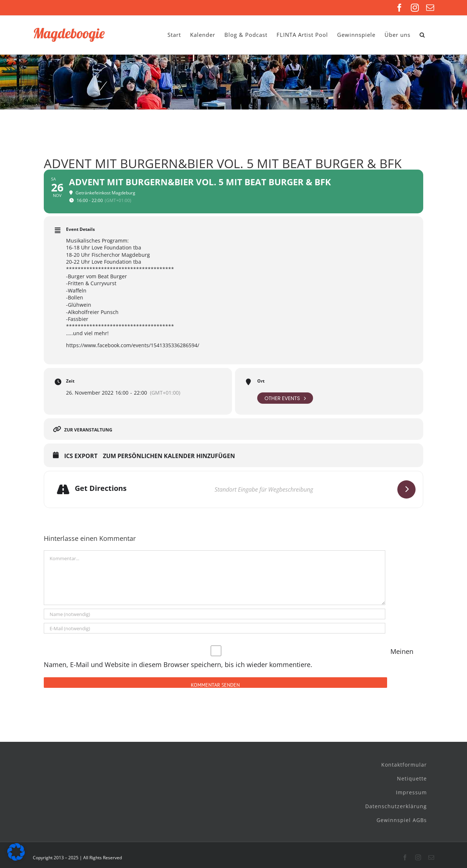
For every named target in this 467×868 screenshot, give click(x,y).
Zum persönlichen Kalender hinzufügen (169, 456)
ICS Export (81, 456)
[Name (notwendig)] (215, 614)
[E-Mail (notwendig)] (215, 628)
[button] (422, 35)
